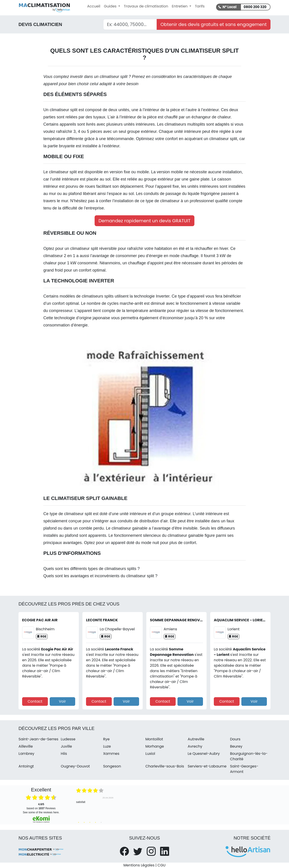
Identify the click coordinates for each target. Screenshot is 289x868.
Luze (107, 746)
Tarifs (200, 6)
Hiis (64, 754)
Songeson (112, 766)
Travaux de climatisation (146, 6)
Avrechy (195, 746)
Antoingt (26, 766)
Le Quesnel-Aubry (204, 754)
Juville (66, 746)
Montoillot (154, 739)
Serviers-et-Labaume (207, 766)
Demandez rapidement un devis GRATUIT (144, 221)
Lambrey (26, 754)
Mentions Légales (139, 865)
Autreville (196, 739)
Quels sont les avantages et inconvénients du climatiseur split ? (100, 576)
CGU (162, 865)
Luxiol (150, 754)
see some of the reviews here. (41, 812)
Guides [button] (111, 6)
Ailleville (26, 746)
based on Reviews (41, 806)
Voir (62, 701)
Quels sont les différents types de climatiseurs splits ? (92, 569)
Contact (35, 701)
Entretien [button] (180, 6)
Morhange (155, 746)
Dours (235, 739)
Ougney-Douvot (75, 766)
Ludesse (68, 739)
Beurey (236, 746)
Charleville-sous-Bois (165, 766)
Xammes (111, 754)
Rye (106, 739)
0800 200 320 (255, 7)
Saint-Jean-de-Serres (38, 739)
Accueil (94, 6)
